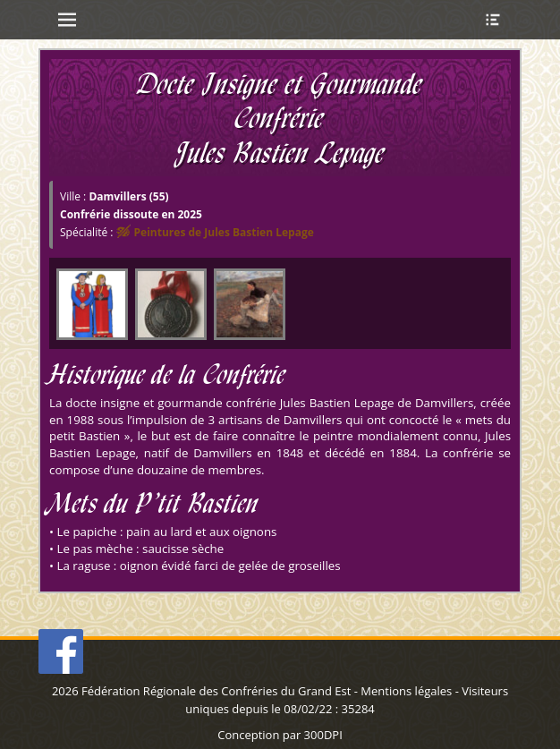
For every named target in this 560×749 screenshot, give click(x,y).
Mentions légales (406, 691)
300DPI (323, 735)
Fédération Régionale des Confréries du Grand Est (216, 691)
